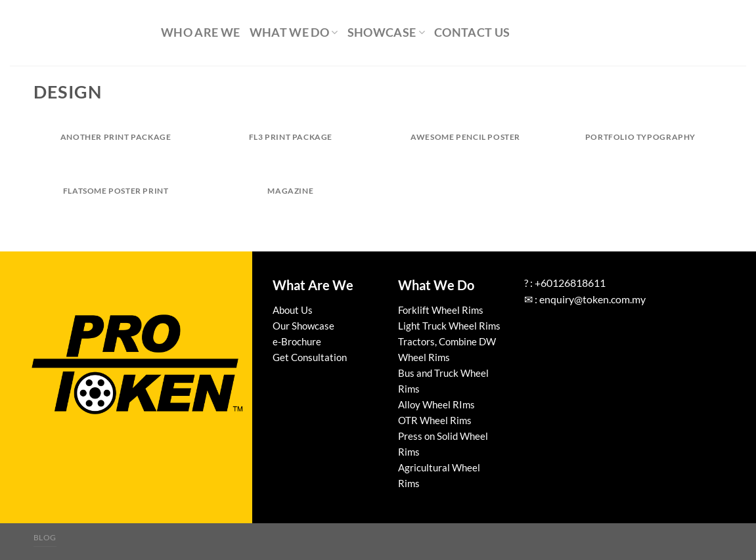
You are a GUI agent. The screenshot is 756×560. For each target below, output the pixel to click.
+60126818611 (570, 283)
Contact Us (472, 32)
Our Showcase (303, 326)
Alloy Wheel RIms (436, 404)
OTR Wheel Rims (435, 420)
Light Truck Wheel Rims (449, 326)
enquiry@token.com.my (592, 299)
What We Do (294, 32)
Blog (45, 537)
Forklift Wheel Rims (441, 310)
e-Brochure (297, 341)
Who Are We (201, 32)
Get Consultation (310, 357)
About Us (293, 310)
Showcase (386, 32)
